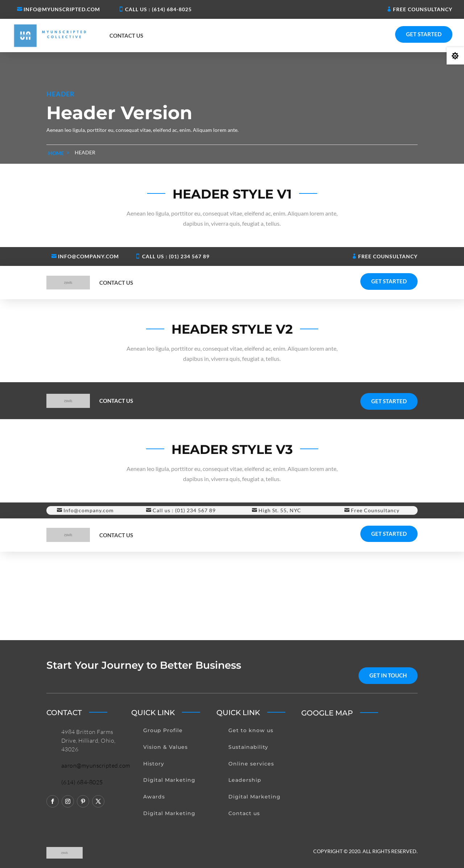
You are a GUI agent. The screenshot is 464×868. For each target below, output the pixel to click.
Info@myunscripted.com (62, 9)
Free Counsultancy (423, 9)
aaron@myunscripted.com (96, 765)
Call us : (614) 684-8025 (158, 9)
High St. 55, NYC (280, 510)
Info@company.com (88, 256)
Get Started (424, 34)
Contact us (126, 36)
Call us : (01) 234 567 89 (176, 256)
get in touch (388, 675)
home (56, 153)
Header (85, 152)
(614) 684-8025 (82, 782)
